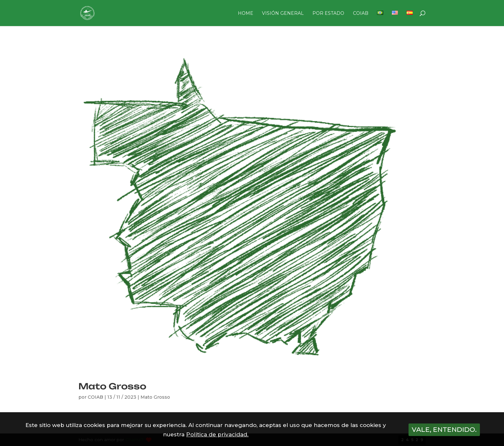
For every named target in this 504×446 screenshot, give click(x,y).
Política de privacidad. (217, 434)
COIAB (361, 14)
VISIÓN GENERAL (283, 14)
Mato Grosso (112, 386)
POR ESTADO (328, 14)
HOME (246, 14)
